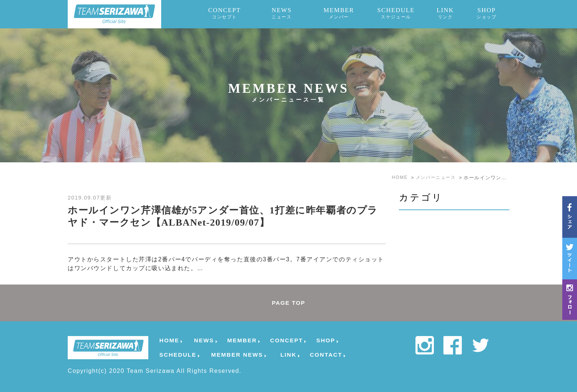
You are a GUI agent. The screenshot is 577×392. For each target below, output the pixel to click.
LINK (445, 13)
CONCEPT (225, 13)
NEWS (282, 13)
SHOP (486, 13)
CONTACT (326, 355)
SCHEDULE (396, 13)
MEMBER (339, 13)
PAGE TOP (288, 303)
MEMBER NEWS (237, 355)
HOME (169, 340)
